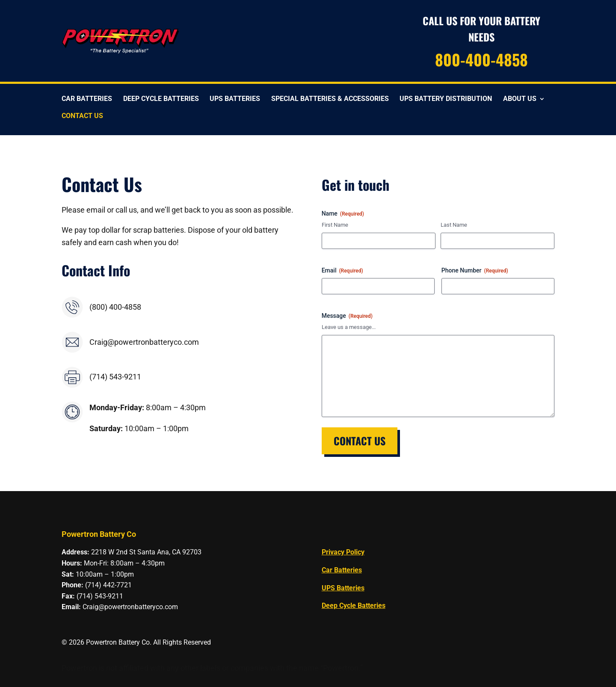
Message (347, 316)
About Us (520, 99)
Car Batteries (87, 99)
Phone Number (475, 271)
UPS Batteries (235, 99)
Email (342, 271)
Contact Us (82, 116)
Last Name (454, 225)
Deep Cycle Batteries (161, 99)
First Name (335, 225)
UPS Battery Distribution (446, 99)
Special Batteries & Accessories (330, 99)
